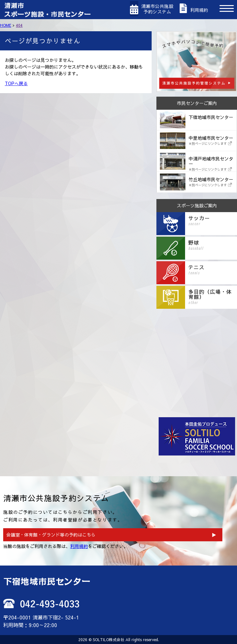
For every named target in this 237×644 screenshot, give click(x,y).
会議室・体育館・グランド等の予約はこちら (51, 535)
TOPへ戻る (16, 83)
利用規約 (79, 546)
